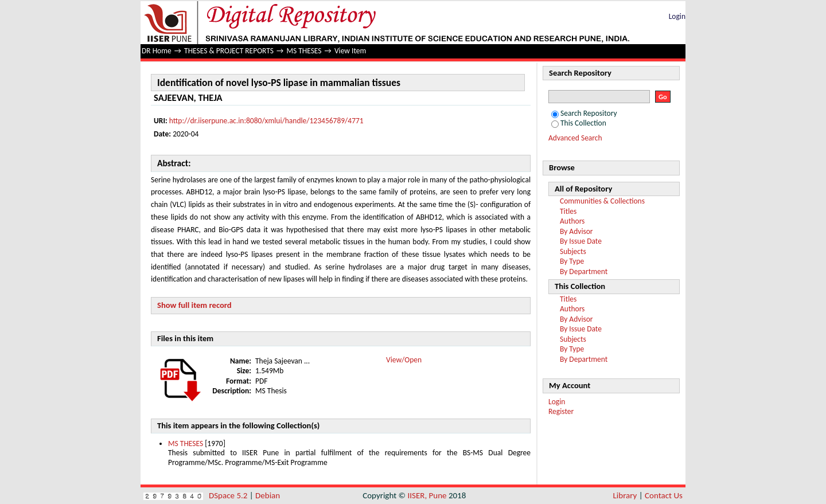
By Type (572, 261)
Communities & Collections (602, 201)
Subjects (573, 251)
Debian (268, 495)
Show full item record (194, 305)
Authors (572, 221)
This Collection (579, 123)
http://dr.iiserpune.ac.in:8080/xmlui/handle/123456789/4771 (266, 121)
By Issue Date (581, 241)
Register (561, 411)
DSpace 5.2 (229, 495)
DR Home (157, 51)
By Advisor (576, 231)
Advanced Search (575, 138)
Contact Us (664, 495)
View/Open (404, 360)
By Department (584, 271)
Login (677, 16)
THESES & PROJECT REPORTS (229, 51)
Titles (568, 211)
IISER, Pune (427, 495)
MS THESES (304, 51)
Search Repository (584, 113)
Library (625, 495)
